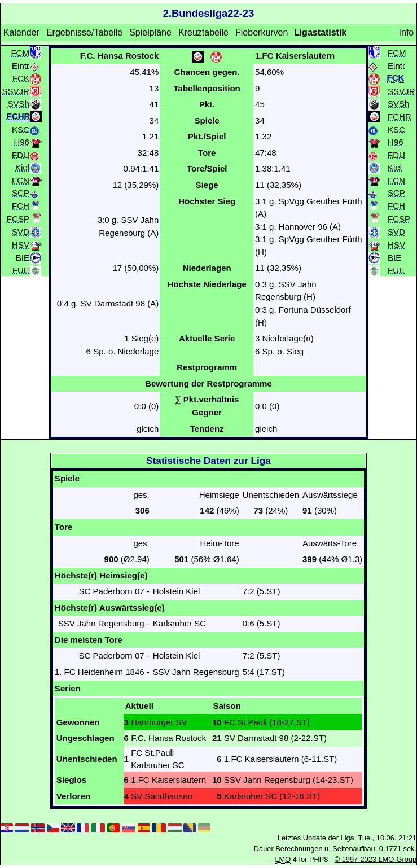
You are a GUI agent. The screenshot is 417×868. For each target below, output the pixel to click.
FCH (21, 205)
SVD (21, 232)
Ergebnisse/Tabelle (84, 32)
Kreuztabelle (203, 32)
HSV (21, 245)
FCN (21, 180)
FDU (21, 154)
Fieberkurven (262, 32)
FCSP (18, 219)
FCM (20, 52)
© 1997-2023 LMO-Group (376, 859)
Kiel (22, 167)
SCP (21, 193)
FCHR (400, 116)
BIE (23, 257)
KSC (21, 129)
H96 (21, 142)
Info (407, 32)
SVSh (19, 104)
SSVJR (16, 91)
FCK (21, 78)
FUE (21, 270)
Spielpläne (150, 32)
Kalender (21, 32)
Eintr (21, 65)
